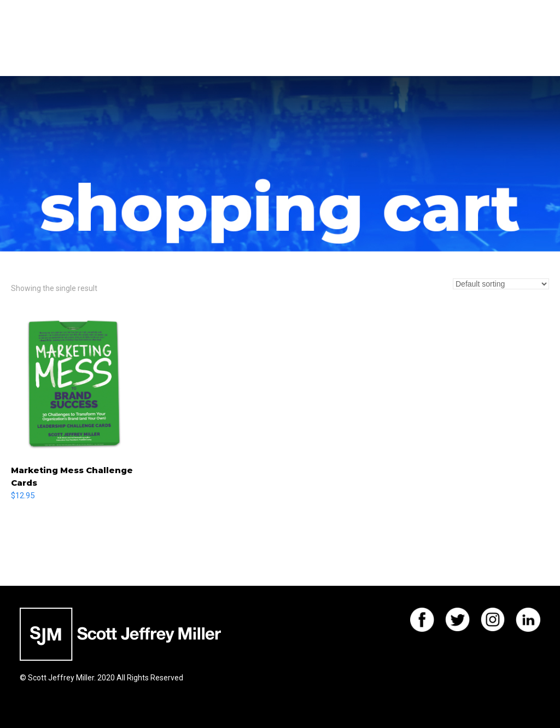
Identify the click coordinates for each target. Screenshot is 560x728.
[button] (538, 38)
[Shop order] (501, 284)
